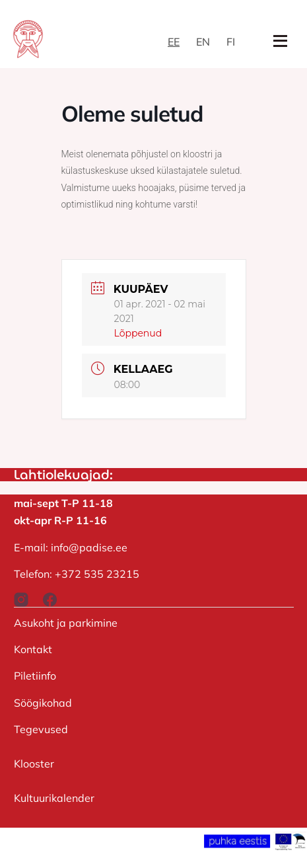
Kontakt (33, 649)
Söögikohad (43, 703)
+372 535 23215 (97, 574)
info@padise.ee (89, 547)
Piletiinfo (35, 676)
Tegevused (41, 729)
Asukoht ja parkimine (66, 623)
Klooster (34, 764)
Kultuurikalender (54, 798)
